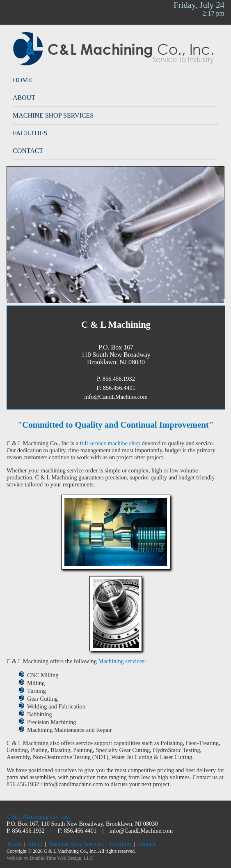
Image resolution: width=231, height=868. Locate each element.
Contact (28, 151)
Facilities (30, 133)
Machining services (121, 661)
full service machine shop (110, 443)
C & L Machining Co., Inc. (38, 817)
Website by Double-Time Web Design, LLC (50, 858)
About (24, 98)
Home (22, 80)
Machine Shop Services (53, 115)
